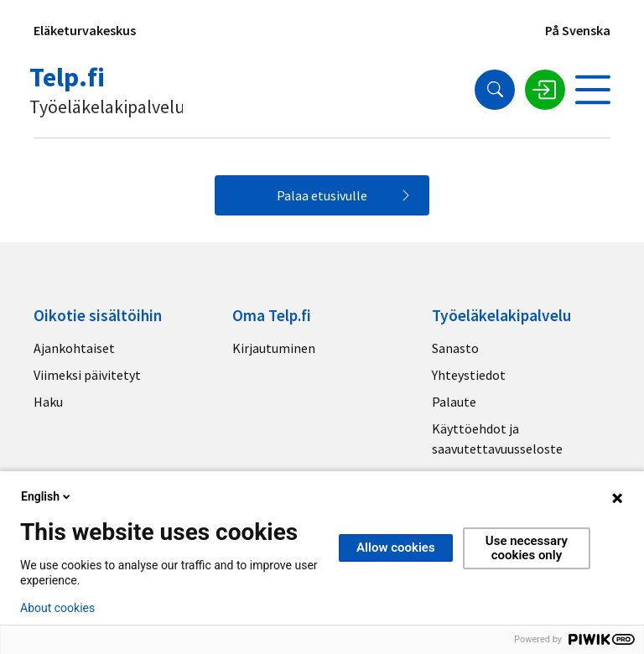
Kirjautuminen (274, 348)
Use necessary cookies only (527, 548)
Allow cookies (396, 548)
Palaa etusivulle (322, 195)
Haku (48, 402)
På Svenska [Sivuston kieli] (578, 30)
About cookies (57, 608)
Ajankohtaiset (74, 348)
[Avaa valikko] (593, 90)
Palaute (454, 402)
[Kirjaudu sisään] (545, 90)
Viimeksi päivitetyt (87, 375)
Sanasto (455, 348)
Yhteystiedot (469, 375)
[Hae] (495, 90)
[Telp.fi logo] (108, 89)
